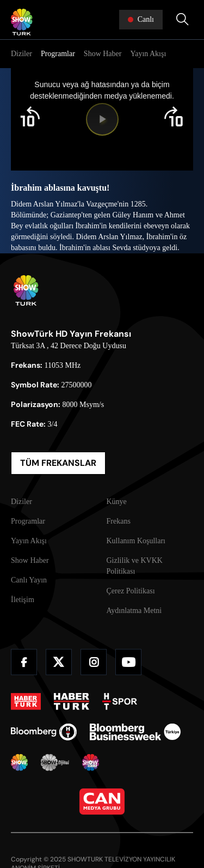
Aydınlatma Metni (134, 611)
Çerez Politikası (131, 591)
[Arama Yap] (182, 20)
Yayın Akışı (148, 54)
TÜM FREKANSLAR (58, 463)
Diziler (21, 54)
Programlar (58, 54)
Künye (117, 502)
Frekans (119, 521)
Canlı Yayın (29, 580)
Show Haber (103, 54)
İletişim (23, 600)
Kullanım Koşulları (136, 541)
